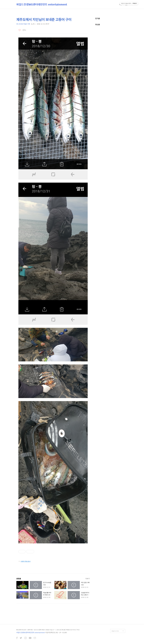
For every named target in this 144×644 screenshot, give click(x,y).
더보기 (88, 578)
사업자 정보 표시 (24, 561)
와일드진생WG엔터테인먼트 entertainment (42, 4)
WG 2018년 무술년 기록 (23, 24)
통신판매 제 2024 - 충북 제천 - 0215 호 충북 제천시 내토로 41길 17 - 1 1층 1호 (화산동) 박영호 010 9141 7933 (48, 630)
